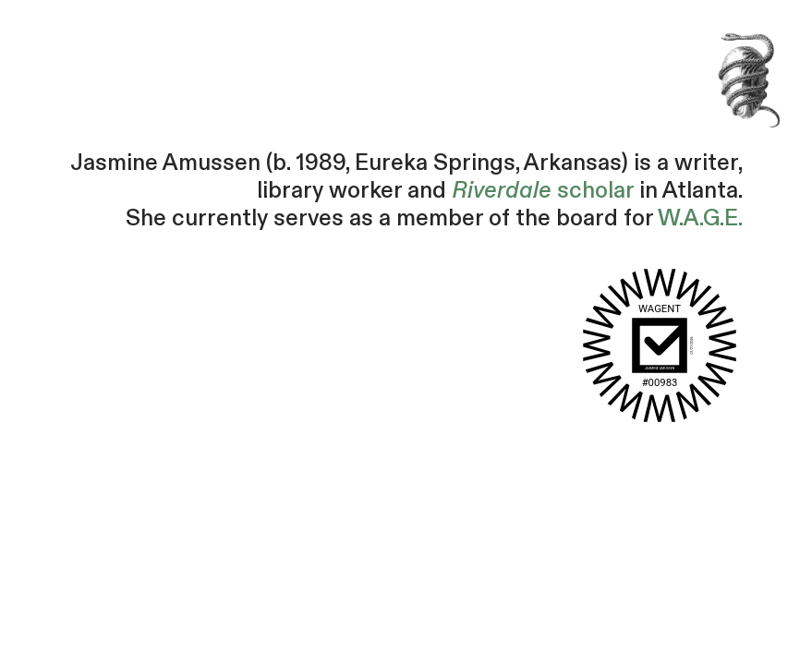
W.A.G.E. (700, 218)
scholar (543, 191)
